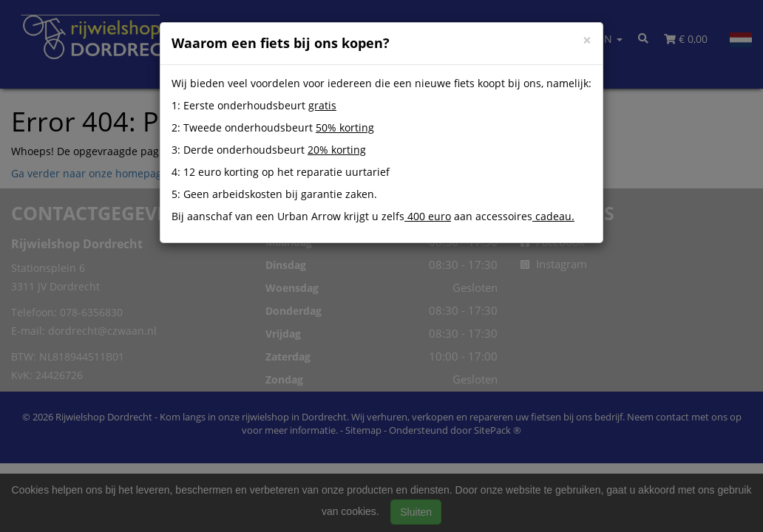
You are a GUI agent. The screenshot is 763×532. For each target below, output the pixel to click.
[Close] (587, 40)
